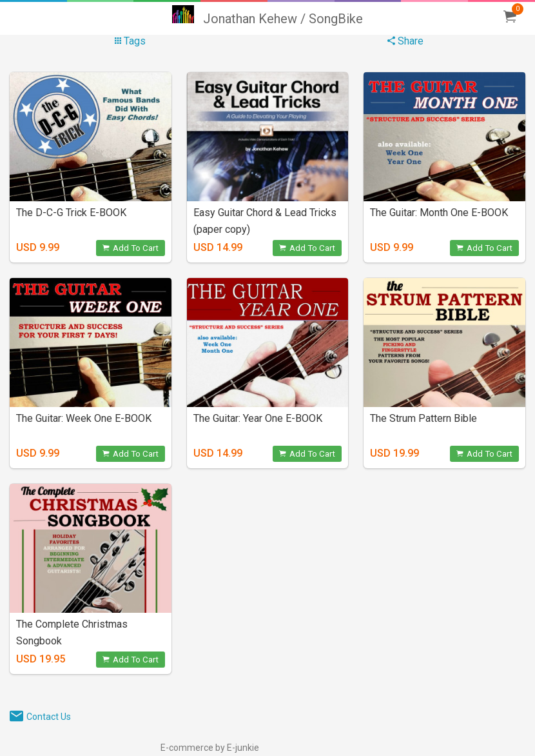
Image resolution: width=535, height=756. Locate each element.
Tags (130, 41)
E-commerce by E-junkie (210, 748)
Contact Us (49, 717)
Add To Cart (131, 248)
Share (405, 41)
